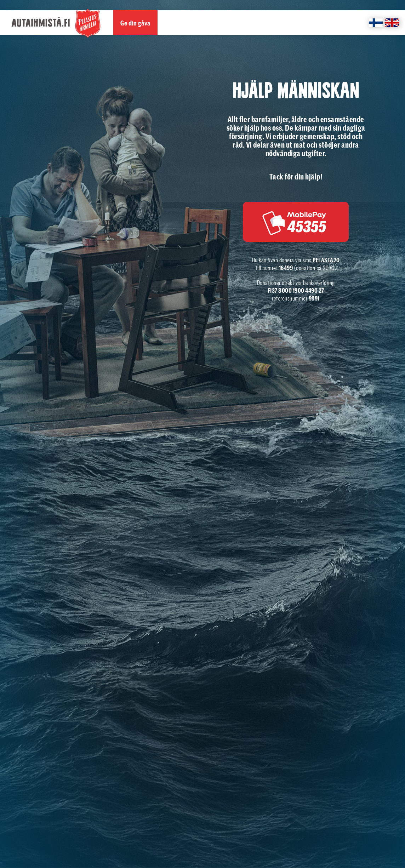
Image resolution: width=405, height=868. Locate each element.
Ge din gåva (135, 23)
